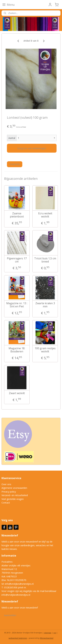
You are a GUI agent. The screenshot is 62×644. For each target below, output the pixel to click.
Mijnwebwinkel (47, 638)
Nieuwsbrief (10, 535)
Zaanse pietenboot (17, 215)
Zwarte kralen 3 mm (45, 305)
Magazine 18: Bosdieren (17, 350)
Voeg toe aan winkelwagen (32, 148)
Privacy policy (9, 492)
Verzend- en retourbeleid (15, 495)
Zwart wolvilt (17, 393)
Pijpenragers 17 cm (17, 260)
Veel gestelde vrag (11, 499)
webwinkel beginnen (18, 638)
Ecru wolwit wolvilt (45, 215)
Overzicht (15, 164)
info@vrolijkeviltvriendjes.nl (19, 584)
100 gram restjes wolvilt (45, 350)
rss (55, 633)
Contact (6, 503)
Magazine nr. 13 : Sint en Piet (17, 305)
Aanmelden (10, 615)
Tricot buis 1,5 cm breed (45, 260)
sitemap (48, 633)
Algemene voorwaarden (14, 488)
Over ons (6, 484)
